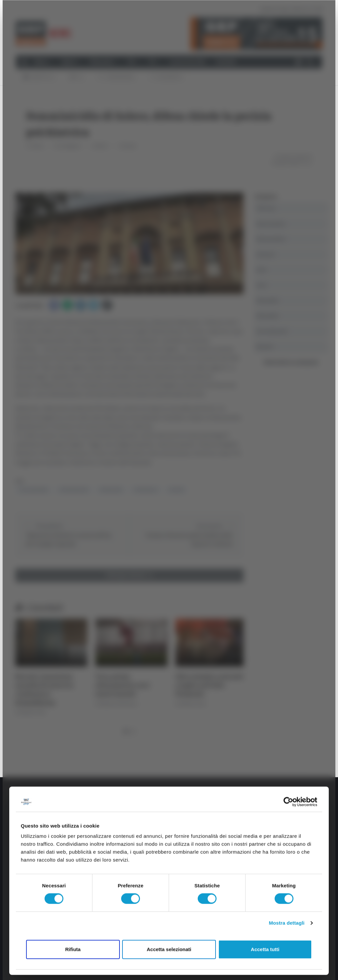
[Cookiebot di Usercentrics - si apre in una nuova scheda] (288, 802)
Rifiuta (73, 949)
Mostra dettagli (287, 923)
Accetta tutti (265, 949)
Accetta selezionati (169, 949)
